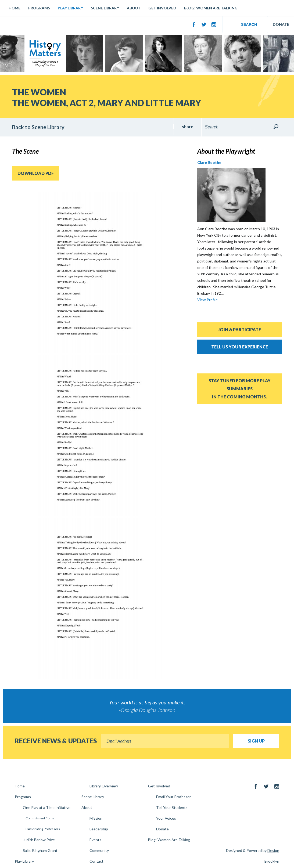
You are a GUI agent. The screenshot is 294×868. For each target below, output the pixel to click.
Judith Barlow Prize (39, 840)
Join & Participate (239, 329)
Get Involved (162, 8)
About (134, 8)
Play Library (70, 8)
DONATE (281, 24)
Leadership (99, 829)
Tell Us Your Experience (240, 347)
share (188, 126)
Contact (96, 861)
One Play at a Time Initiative (47, 807)
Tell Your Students (172, 807)
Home (15, 8)
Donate (162, 829)
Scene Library (105, 8)
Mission (96, 818)
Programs (39, 8)
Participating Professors (43, 829)
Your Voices (166, 818)
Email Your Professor (173, 797)
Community (99, 850)
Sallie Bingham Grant (40, 850)
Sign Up (256, 741)
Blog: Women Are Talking (211, 8)
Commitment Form (40, 818)
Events (95, 840)
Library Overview (104, 786)
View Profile (207, 300)
